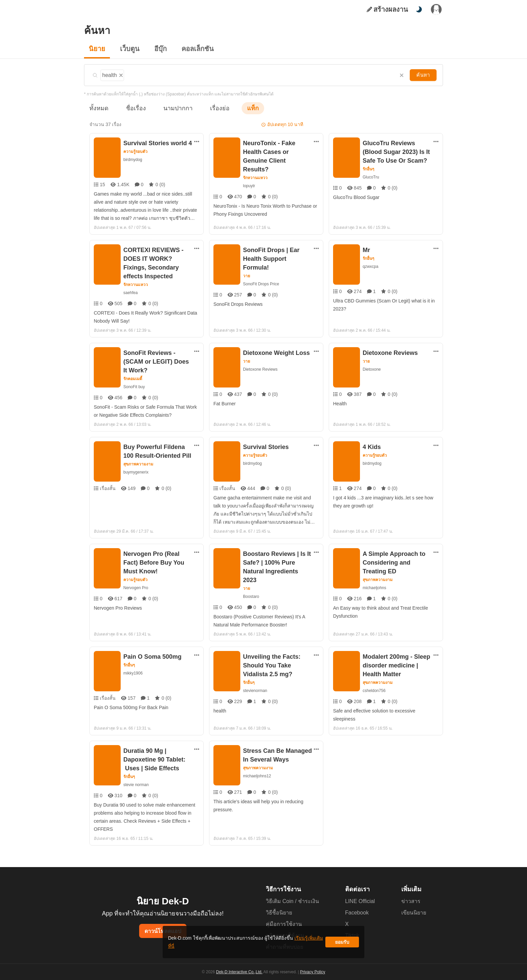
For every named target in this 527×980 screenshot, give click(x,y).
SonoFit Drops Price (261, 275)
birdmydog (133, 159)
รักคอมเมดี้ (133, 370)
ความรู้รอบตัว (136, 152)
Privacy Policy (312, 973)
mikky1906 (133, 670)
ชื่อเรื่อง (133, 108)
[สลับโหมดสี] (419, 9)
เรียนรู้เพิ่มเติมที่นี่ (284, 945)
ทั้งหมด (98, 108)
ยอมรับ (342, 945)
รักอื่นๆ (369, 169)
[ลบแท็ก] (121, 74)
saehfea (130, 293)
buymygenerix (136, 469)
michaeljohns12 (257, 772)
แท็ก (242, 108)
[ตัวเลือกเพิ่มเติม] (197, 141)
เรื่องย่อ (210, 108)
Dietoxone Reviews (260, 369)
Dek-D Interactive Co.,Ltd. (240, 973)
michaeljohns (375, 584)
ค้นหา (424, 75)
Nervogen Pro (136, 584)
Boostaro (251, 593)
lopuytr (250, 177)
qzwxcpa (371, 266)
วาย (247, 267)
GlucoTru (371, 177)
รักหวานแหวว (255, 169)
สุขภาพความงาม (138, 461)
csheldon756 (374, 687)
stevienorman (255, 687)
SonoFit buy (134, 378)
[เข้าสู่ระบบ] (436, 9)
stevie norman (136, 781)
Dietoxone (372, 369)
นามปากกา (171, 108)
